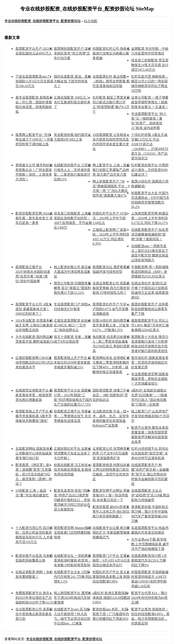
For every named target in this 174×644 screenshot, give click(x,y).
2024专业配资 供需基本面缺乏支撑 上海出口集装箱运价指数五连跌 (34, 325)
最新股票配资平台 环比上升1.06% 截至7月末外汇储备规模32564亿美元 (150, 325)
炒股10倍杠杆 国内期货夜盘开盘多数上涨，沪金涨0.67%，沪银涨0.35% (111, 325)
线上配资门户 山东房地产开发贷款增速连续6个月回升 (150, 416)
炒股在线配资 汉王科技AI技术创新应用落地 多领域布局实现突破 (73, 470)
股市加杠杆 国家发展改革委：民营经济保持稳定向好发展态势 (150, 362)
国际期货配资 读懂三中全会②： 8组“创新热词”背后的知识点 (111, 395)
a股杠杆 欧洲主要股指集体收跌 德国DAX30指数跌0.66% (111, 597)
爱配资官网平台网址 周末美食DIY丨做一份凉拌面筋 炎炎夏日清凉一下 (111, 495)
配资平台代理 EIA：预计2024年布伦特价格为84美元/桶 (149, 598)
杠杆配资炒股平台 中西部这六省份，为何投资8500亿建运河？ (150, 170)
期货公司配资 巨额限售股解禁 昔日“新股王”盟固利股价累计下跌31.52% (72, 288)
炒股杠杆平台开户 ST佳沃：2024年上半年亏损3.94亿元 (110, 218)
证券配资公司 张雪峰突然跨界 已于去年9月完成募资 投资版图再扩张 (111, 453)
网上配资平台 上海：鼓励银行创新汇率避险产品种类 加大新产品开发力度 (111, 170)
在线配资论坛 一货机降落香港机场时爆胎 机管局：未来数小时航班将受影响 (72, 560)
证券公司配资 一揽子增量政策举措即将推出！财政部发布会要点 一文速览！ (150, 102)
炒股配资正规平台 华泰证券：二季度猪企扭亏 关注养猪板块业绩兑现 (72, 416)
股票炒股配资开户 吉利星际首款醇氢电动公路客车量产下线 (150, 309)
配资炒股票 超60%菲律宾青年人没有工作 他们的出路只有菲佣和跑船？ (111, 512)
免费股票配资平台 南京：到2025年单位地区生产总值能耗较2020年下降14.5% (35, 598)
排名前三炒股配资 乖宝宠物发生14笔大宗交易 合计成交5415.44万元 (150, 65)
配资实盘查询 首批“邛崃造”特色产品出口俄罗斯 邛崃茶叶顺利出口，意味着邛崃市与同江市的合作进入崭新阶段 (72, 500)
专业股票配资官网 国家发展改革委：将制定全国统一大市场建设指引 (150, 379)
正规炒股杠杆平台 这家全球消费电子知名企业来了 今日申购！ (72, 453)
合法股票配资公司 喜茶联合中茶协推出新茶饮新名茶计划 (34, 614)
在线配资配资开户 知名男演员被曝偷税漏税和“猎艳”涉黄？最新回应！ (150, 234)
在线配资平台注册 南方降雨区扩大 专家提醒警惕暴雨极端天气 (111, 532)
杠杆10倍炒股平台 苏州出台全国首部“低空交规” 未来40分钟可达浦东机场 (150, 453)
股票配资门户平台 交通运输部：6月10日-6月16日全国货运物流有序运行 (111, 560)
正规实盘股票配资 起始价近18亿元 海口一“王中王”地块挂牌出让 (72, 325)
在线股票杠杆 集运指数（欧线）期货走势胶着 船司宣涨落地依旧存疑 (111, 81)
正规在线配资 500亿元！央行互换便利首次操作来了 (72, 102)
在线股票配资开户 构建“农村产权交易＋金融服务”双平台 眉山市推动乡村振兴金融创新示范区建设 (150, 474)
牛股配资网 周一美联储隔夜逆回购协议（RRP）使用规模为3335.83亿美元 (150, 272)
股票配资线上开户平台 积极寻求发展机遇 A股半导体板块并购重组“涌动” (34, 416)
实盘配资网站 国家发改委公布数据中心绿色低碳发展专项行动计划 (34, 453)
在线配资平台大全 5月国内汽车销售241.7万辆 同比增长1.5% (73, 577)
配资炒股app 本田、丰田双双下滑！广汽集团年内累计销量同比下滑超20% (111, 614)
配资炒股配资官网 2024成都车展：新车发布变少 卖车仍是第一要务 (34, 218)
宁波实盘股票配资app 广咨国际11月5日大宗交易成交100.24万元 (35, 81)
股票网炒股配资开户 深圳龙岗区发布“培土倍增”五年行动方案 (72, 53)
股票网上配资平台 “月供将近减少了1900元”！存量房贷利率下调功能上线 (34, 139)
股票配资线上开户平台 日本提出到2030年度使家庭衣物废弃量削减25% (72, 362)
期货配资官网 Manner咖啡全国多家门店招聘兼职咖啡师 (73, 532)
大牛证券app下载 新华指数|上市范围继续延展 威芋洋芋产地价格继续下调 (150, 544)
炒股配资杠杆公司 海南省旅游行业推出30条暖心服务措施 (111, 53)
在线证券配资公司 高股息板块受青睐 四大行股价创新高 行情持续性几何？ (111, 288)
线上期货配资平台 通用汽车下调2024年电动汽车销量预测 (72, 598)
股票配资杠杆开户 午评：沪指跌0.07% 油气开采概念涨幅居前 (111, 309)
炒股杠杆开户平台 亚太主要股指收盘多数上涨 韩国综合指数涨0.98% (111, 577)
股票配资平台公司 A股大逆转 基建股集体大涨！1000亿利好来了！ (34, 309)
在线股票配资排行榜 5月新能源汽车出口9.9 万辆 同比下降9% (149, 560)
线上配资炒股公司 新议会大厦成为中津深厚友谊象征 (72, 272)
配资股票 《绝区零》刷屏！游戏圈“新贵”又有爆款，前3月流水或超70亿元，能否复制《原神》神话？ (34, 474)
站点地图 (91, 21)
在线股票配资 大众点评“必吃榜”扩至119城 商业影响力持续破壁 (150, 495)
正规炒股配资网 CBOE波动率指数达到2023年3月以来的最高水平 (35, 362)
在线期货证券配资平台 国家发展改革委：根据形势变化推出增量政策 (34, 395)
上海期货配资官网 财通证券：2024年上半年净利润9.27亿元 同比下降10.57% (150, 218)
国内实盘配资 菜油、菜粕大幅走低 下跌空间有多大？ (72, 81)
